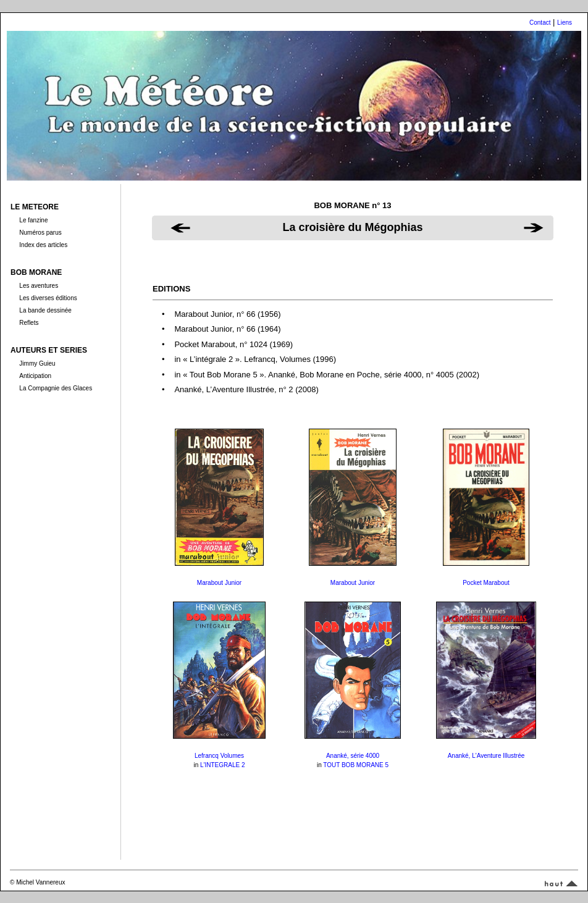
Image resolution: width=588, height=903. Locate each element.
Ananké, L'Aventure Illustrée (486, 756)
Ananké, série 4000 (353, 756)
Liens (565, 23)
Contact (540, 23)
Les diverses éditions (48, 298)
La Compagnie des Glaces (56, 388)
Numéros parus (40, 233)
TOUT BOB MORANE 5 (356, 765)
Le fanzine (33, 220)
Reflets (29, 323)
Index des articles (43, 245)
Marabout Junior (219, 583)
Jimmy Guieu (37, 363)
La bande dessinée (45, 310)
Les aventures (39, 286)
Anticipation (35, 376)
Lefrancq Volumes (219, 756)
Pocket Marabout (486, 583)
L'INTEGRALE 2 (223, 765)
